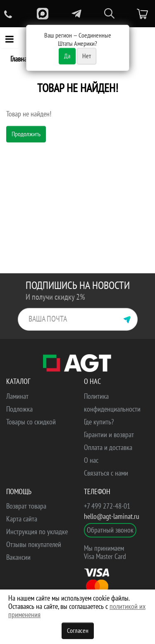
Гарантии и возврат (109, 435)
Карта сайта (22, 519)
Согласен (78, 631)
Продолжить (26, 134)
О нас (91, 461)
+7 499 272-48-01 (107, 506)
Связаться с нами (106, 473)
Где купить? (99, 422)
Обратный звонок (110, 530)
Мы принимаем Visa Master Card (105, 553)
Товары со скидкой (31, 422)
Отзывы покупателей (34, 545)
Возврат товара (26, 506)
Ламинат (17, 397)
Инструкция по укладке (37, 532)
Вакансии (18, 558)
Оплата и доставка (108, 448)
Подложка (19, 409)
